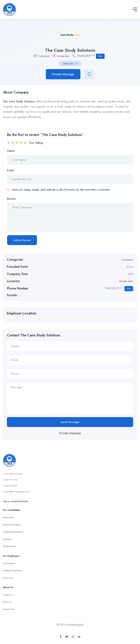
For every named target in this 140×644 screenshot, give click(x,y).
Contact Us (8, 595)
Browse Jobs (8, 517)
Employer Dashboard (13, 570)
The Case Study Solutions (19, 101)
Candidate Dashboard (13, 532)
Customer (44, 56)
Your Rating (36, 143)
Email (10, 170)
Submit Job (8, 578)
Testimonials (9, 609)
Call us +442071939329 (15, 501)
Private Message (63, 74)
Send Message (70, 422)
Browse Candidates (12, 525)
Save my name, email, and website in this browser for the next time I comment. (61, 190)
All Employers (9, 563)
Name (11, 151)
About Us (7, 602)
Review (11, 199)
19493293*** (91, 56)
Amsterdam (63, 56)
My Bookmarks (10, 546)
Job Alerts (7, 539)
